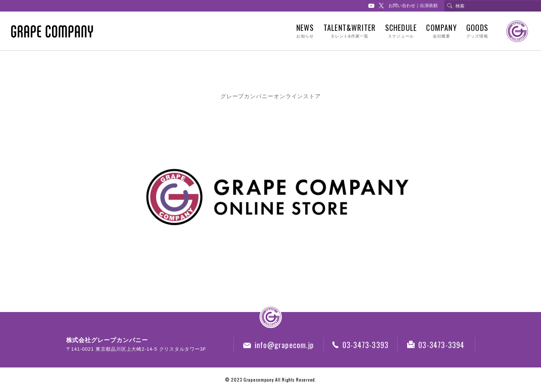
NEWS (305, 31)
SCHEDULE (401, 31)
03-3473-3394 (436, 345)
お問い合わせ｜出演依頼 (413, 6)
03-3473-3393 (360, 345)
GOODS (477, 31)
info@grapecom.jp (278, 345)
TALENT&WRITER (350, 31)
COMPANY (441, 31)
